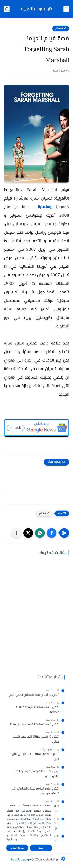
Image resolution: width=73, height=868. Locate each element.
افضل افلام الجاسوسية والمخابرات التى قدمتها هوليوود (35, 791)
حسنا (41, 848)
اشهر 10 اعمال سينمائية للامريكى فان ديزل (36, 757)
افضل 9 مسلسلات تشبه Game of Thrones (38, 710)
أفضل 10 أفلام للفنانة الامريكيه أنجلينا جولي (36, 739)
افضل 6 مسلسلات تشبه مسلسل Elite (35, 725)
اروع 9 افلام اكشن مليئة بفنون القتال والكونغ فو (36, 774)
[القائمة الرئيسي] (66, 9)
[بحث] (7, 9)
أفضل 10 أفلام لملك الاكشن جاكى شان (34, 695)
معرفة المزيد (17, 848)
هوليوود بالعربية (36, 9)
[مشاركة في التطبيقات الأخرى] (17, 533)
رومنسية (45, 207)
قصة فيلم (61, 28)
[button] (52, 533)
